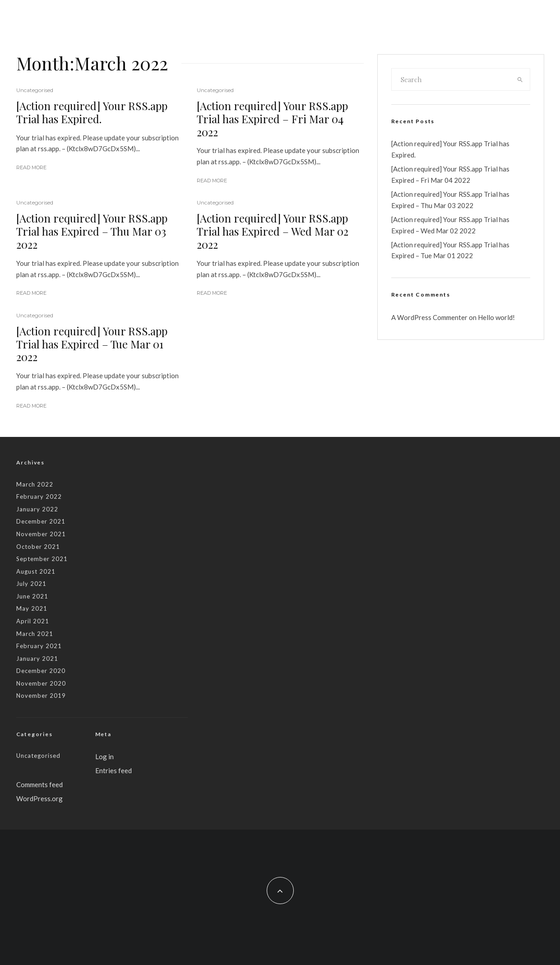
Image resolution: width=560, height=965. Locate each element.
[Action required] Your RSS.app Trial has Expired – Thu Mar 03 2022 (92, 231)
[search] (520, 79)
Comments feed (39, 784)
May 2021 (32, 608)
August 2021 (36, 571)
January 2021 (37, 659)
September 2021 (42, 559)
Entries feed (113, 770)
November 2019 (41, 696)
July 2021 (31, 584)
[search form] (451, 79)
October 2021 (38, 547)
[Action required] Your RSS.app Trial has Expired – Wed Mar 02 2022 (273, 231)
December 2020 (41, 671)
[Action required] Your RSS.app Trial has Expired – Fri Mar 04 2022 (272, 119)
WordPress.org (39, 798)
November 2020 (41, 683)
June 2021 (32, 596)
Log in (104, 756)
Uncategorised (35, 90)
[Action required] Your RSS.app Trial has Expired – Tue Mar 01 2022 (92, 344)
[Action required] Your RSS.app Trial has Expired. (92, 112)
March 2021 (35, 634)
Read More (31, 167)
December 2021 (41, 521)
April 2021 (33, 621)
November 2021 (41, 534)
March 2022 (35, 484)
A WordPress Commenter (429, 317)
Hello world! (496, 317)
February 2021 (39, 646)
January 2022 (37, 509)
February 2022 (39, 496)
